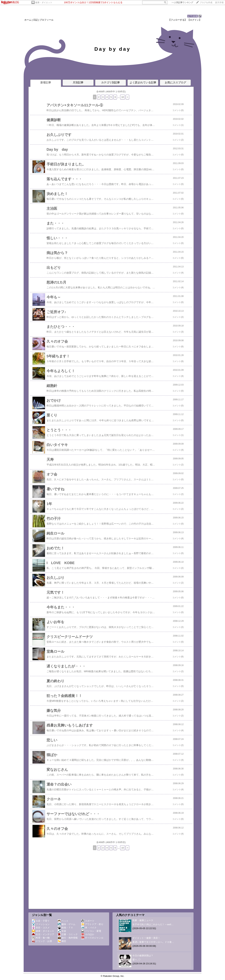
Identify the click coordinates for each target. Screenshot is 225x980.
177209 (193, 16)
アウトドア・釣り (92, 924)
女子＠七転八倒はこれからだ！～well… (153, 924)
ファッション (41, 924)
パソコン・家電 (91, 931)
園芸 (62, 941)
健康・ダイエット (44, 2)
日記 (36, 20)
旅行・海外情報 (68, 938)
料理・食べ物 (41, 938)
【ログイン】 (194, 20)
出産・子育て (41, 921)
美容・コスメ (41, 928)
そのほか (88, 934)
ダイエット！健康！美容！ (146, 938)
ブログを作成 (206, 2)
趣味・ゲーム (67, 924)
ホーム (28, 20)
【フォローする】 (178, 20)
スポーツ (88, 921)
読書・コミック (68, 934)
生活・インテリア (43, 934)
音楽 (62, 931)
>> (182, 2)
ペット (63, 921)
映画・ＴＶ (65, 928)
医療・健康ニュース (143, 920)
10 (123, 97)
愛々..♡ (136, 960)
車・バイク (89, 928)
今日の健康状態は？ (143, 956)
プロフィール (47, 20)
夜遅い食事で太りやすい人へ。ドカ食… (153, 942)
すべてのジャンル (92, 938)
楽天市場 (219, 2)
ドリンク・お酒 (42, 941)
